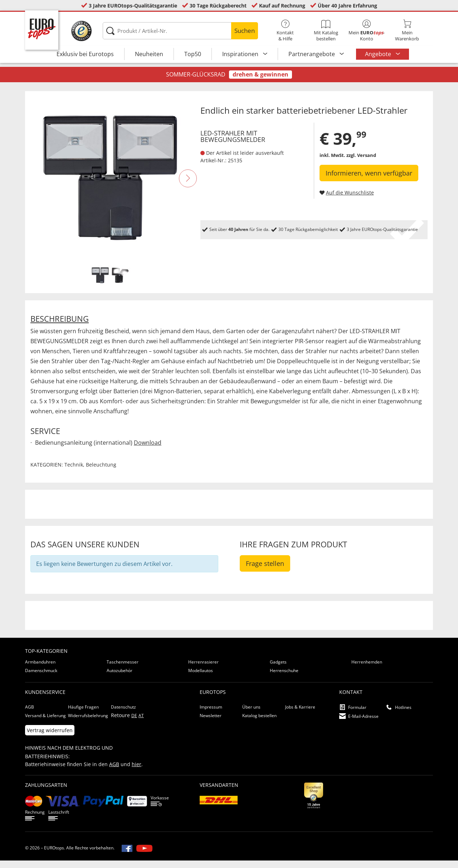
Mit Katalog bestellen (326, 31)
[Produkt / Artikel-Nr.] (180, 31)
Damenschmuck (41, 678)
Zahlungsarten (46, 792)
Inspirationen (241, 54)
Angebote (379, 54)
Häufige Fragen (83, 714)
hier (137, 772)
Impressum (211, 714)
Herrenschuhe (284, 678)
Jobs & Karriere (300, 714)
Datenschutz (123, 714)
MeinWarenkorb (407, 31)
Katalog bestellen (259, 723)
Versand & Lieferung (45, 723)
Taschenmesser (123, 669)
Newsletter (211, 723)
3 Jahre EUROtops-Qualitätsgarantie (133, 6)
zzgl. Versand (361, 163)
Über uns (251, 714)
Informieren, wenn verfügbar (369, 181)
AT (141, 723)
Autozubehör (120, 678)
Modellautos (201, 678)
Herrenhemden (367, 669)
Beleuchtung (101, 472)
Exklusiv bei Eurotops (85, 54)
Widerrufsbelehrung (88, 723)
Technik (74, 472)
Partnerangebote (312, 54)
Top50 (193, 54)
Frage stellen (265, 571)
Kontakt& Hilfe (285, 31)
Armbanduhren (40, 669)
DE (134, 723)
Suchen (245, 31)
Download (148, 450)
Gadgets (278, 669)
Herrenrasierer (203, 669)
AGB (30, 714)
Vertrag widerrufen (50, 738)
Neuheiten (149, 54)
